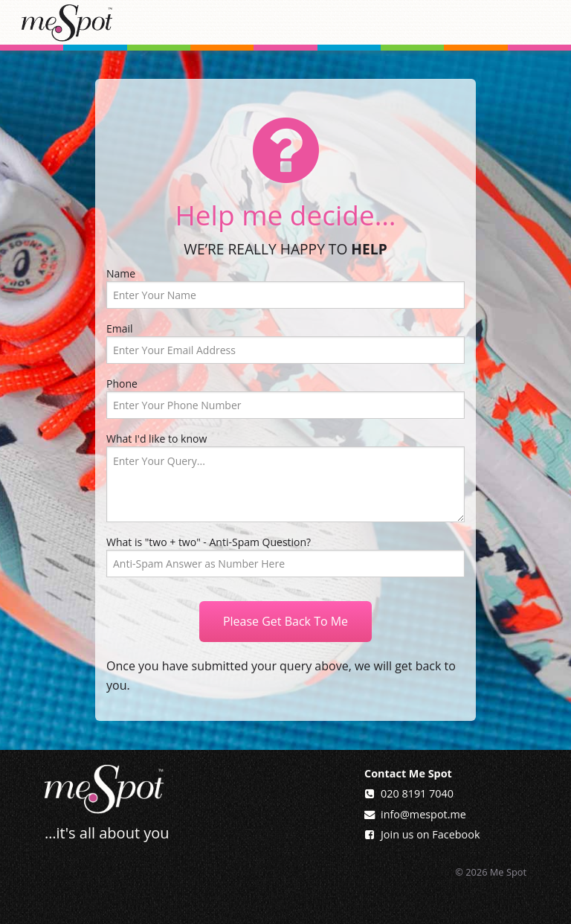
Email (285, 343)
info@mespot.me (423, 814)
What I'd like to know (285, 477)
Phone (285, 398)
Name (285, 288)
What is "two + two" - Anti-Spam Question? (209, 542)
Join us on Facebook (430, 834)
